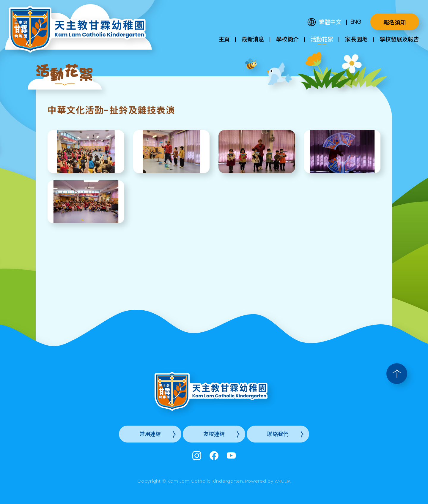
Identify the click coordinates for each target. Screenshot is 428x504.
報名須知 (395, 22)
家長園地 (356, 39)
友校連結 (214, 434)
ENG (356, 22)
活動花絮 (322, 39)
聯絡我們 (278, 434)
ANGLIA (283, 481)
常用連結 (150, 434)
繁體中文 (330, 22)
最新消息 (253, 39)
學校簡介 (287, 39)
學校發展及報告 (399, 39)
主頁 (224, 39)
